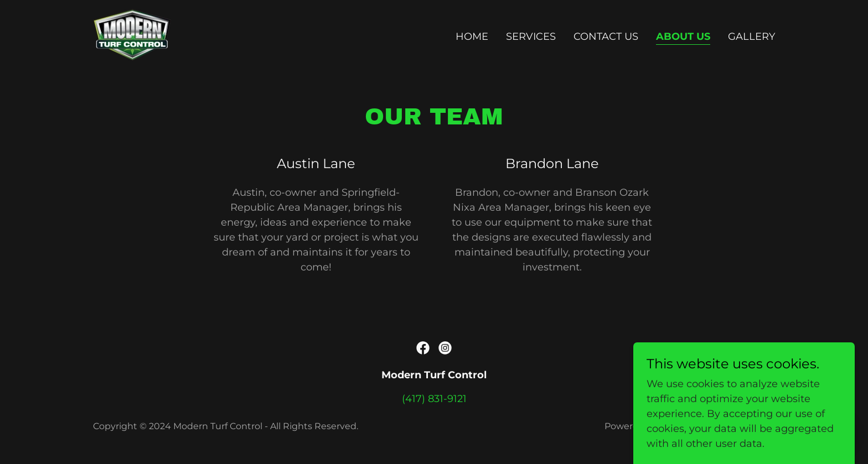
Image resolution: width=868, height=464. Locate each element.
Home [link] (472, 37)
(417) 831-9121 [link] (434, 399)
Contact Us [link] (606, 37)
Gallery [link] (751, 37)
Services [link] (531, 37)
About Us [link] (683, 37)
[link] (132, 34)
